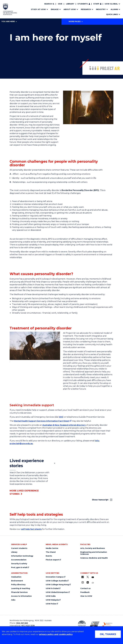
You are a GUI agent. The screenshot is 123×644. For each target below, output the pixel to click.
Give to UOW (86, 596)
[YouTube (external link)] (93, 577)
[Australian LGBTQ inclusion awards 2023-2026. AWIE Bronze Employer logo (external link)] (94, 624)
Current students (19, 548)
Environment (17, 581)
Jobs (13, 600)
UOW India (51, 596)
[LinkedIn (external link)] (88, 582)
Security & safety (19, 564)
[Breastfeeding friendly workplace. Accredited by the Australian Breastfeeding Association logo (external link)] (107, 624)
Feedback (85, 592)
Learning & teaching (21, 588)
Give (60, 4)
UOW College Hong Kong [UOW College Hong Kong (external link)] (57, 585)
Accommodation (19, 560)
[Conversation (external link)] (93, 583)
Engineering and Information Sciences (94, 553)
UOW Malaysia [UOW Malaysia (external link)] (52, 600)
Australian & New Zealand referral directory (64, 425)
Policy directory (18, 585)
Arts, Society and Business (93, 548)
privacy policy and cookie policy (56, 634)
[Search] (49, 4)
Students (83, 4)
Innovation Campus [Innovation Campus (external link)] (55, 577)
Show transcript (100, 500)
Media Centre (52, 548)
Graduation (16, 577)
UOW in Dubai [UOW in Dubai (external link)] (52, 588)
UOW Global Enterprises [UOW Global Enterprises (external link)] (57, 592)
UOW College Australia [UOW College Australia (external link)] (56, 581)
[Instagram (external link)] (83, 582)
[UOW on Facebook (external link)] (83, 577)
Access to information (21, 596)
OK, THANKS (108, 634)
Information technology (22, 556)
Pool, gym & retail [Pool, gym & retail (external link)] (19, 567)
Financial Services (19, 592)
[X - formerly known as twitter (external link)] (88, 577)
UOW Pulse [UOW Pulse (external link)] (51, 604)
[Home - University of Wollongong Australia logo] (10, 9)
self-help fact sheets (31, 529)
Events (49, 556)
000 (61, 417)
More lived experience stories (24, 492)
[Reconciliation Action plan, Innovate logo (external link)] (82, 624)
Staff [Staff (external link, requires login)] (96, 4)
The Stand (51, 552)
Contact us (85, 588)
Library (70, 4)
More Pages (76, 21)
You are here (9, 21)
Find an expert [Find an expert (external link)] (52, 560)
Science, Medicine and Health (94, 558)
